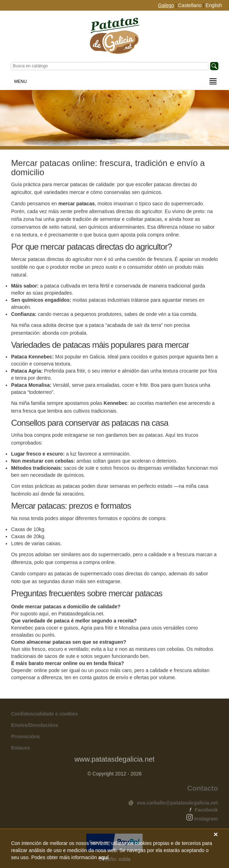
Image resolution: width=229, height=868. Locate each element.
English (214, 5)
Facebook (206, 811)
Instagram (206, 820)
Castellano (190, 5)
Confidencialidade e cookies (44, 715)
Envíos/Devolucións (35, 727)
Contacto (203, 790)
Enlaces (20, 749)
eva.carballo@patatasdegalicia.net (177, 804)
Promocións (25, 738)
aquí (103, 857)
